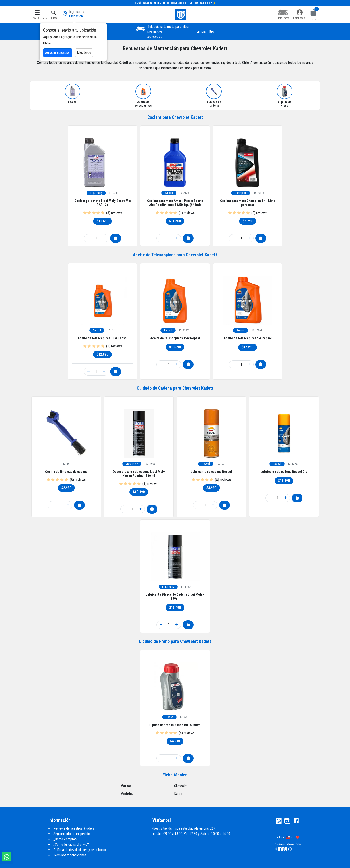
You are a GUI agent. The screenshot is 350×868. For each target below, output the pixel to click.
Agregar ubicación (58, 53)
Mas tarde (84, 53)
